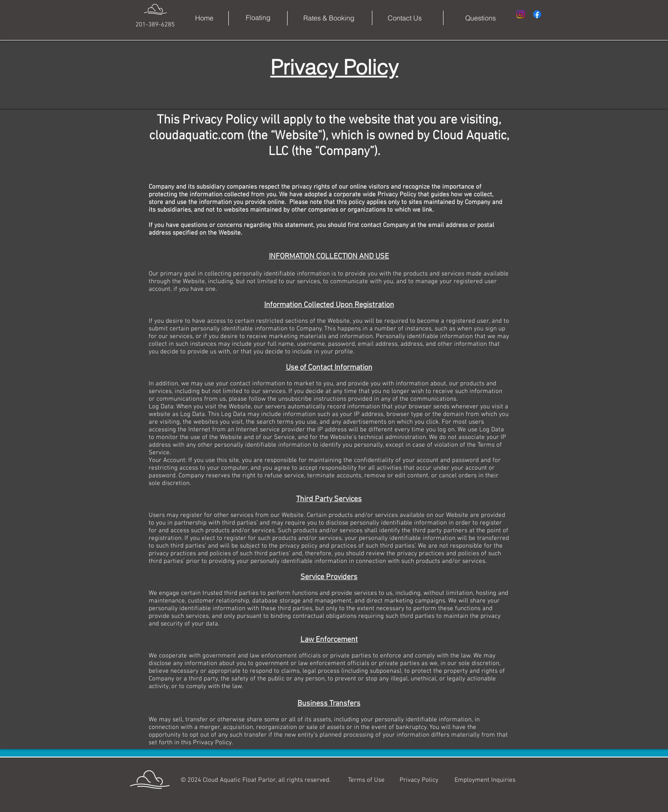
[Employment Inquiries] (485, 780)
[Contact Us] (405, 18)
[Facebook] (537, 14)
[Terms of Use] (366, 780)
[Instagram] (520, 14)
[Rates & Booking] (329, 18)
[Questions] (481, 18)
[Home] (204, 18)
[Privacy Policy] (419, 780)
